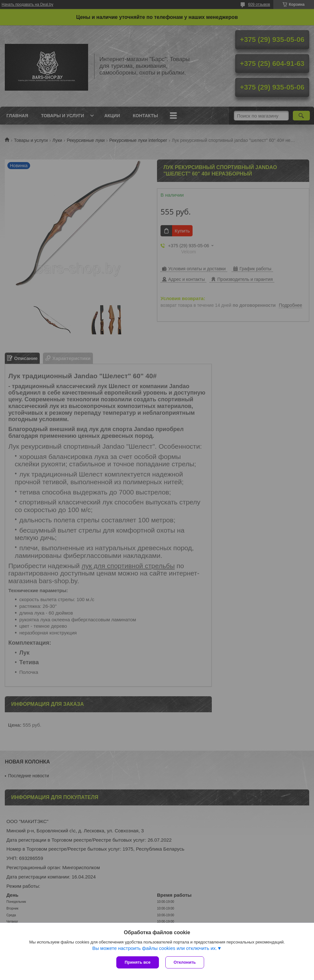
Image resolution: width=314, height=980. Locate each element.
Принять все (138, 962)
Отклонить (185, 962)
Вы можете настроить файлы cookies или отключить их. (155, 948)
